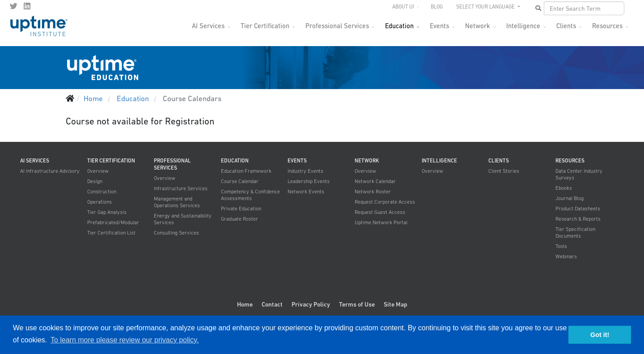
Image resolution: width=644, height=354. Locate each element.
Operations (100, 202)
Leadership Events (309, 181)
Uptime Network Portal (381, 222)
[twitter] (14, 6)
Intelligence (523, 26)
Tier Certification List (111, 233)
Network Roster (373, 192)
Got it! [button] (600, 335)
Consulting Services (176, 233)
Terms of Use (357, 304)
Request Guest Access (380, 212)
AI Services (208, 26)
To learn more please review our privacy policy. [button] (125, 340)
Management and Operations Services (177, 202)
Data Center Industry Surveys (579, 174)
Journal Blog (570, 198)
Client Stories (504, 171)
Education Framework (246, 171)
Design (95, 181)
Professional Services (337, 26)
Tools (561, 246)
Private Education (241, 209)
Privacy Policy (311, 304)
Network (478, 26)
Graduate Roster (239, 219)
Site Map (396, 304)
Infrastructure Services (181, 188)
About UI (403, 7)
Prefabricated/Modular (113, 222)
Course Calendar (240, 181)
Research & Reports (578, 219)
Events (439, 26)
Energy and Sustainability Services (183, 219)
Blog (437, 7)
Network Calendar (375, 181)
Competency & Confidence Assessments (250, 195)
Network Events (306, 192)
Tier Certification (265, 26)
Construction (102, 192)
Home (245, 304)
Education (399, 26)
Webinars (566, 256)
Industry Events (305, 171)
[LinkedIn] (27, 6)
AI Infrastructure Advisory (50, 171)
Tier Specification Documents (575, 232)
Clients (566, 26)
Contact (272, 304)
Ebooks (564, 188)
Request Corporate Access (385, 202)
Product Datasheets (578, 209)
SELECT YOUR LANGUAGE (486, 7)
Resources (607, 26)
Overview (98, 171)
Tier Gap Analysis (107, 212)
